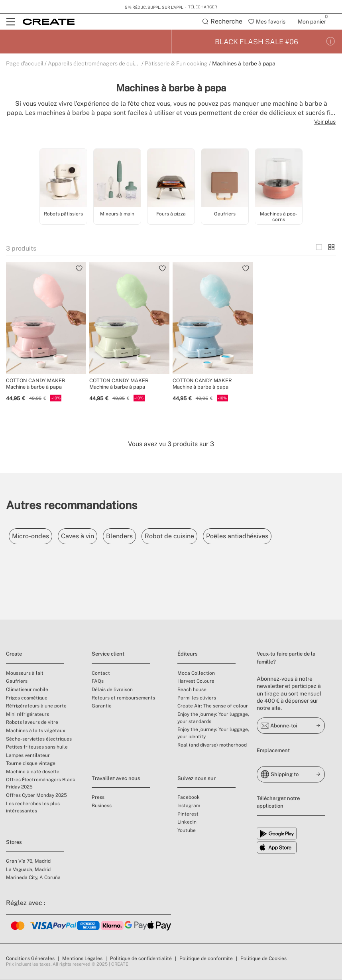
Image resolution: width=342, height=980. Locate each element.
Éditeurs (188, 655)
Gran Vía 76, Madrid (28, 862)
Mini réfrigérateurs (28, 715)
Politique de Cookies (263, 959)
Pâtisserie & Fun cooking (176, 64)
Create (14, 655)
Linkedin (187, 823)
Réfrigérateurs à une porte (36, 707)
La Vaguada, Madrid (28, 870)
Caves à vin (87, 537)
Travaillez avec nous (116, 779)
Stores (14, 843)
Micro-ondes (34, 537)
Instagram (189, 806)
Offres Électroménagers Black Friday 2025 (41, 784)
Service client (108, 655)
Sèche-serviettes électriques (39, 740)
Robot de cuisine (192, 537)
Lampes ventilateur (28, 756)
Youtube (187, 831)
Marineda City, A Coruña (33, 878)
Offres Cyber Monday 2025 (36, 796)
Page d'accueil (25, 64)
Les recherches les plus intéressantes (33, 808)
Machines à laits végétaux (36, 731)
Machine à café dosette (33, 773)
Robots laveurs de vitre (32, 723)
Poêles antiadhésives (266, 537)
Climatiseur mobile (27, 690)
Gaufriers (17, 682)
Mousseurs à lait (25, 674)
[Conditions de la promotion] (331, 42)
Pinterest (188, 815)
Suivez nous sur (197, 779)
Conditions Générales (30, 959)
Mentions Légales (82, 959)
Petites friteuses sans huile (37, 748)
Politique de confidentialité (141, 959)
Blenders (135, 537)
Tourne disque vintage (31, 764)
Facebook (189, 798)
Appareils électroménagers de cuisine (96, 64)
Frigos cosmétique (27, 699)
